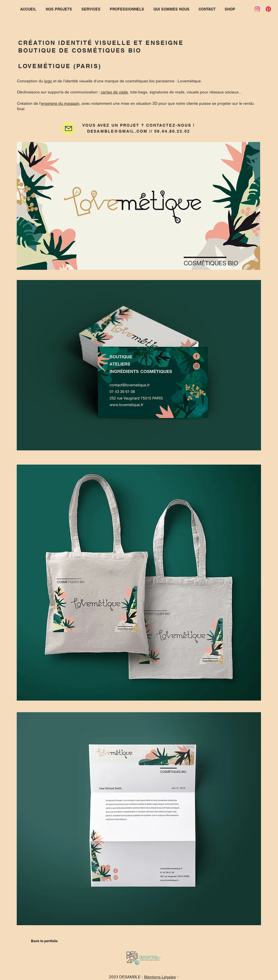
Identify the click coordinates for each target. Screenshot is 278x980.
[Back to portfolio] (44, 941)
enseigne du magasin (60, 103)
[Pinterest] (268, 9)
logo (48, 81)
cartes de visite (114, 92)
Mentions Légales (160, 977)
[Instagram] (257, 9)
